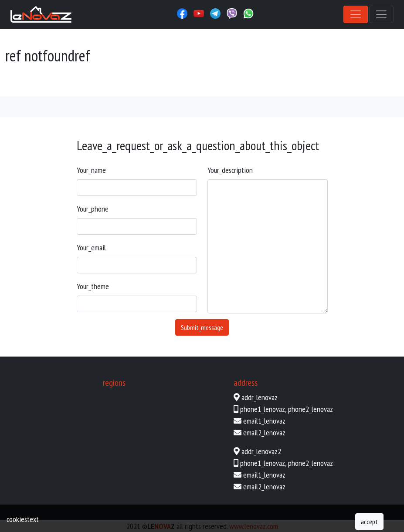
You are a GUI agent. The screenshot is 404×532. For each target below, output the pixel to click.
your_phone (93, 209)
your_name (91, 170)
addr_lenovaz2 (261, 451)
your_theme (93, 286)
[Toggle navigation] (356, 14)
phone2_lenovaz (311, 409)
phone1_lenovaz (263, 409)
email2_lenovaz (264, 433)
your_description (230, 170)
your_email (91, 247)
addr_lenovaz (260, 397)
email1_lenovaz (264, 421)
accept (369, 522)
